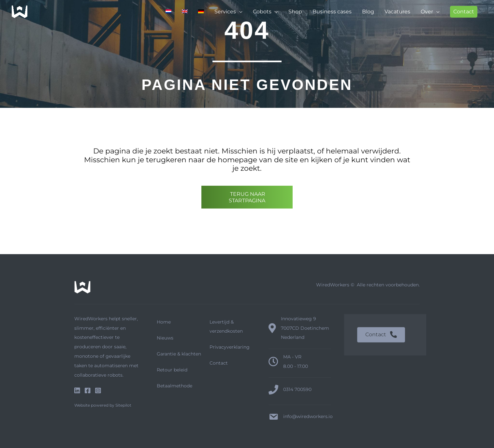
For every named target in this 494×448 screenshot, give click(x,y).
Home (164, 322)
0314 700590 (297, 389)
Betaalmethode (174, 386)
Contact (219, 363)
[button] (464, 12)
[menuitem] (168, 12)
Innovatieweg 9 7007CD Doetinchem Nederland (305, 328)
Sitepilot (123, 405)
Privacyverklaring (230, 347)
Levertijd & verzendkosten (226, 326)
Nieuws (165, 338)
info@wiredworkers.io (308, 416)
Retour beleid (172, 370)
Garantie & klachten (179, 354)
